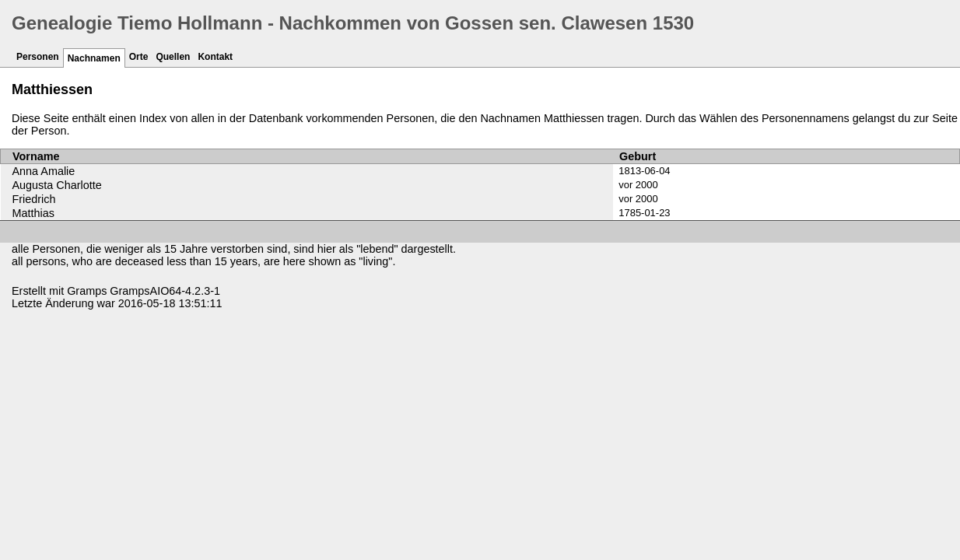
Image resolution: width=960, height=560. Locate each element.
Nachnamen (94, 58)
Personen (38, 57)
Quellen (173, 57)
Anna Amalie (44, 171)
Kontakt (215, 57)
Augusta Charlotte (57, 185)
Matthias (33, 213)
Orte (139, 57)
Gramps (87, 291)
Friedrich (34, 199)
